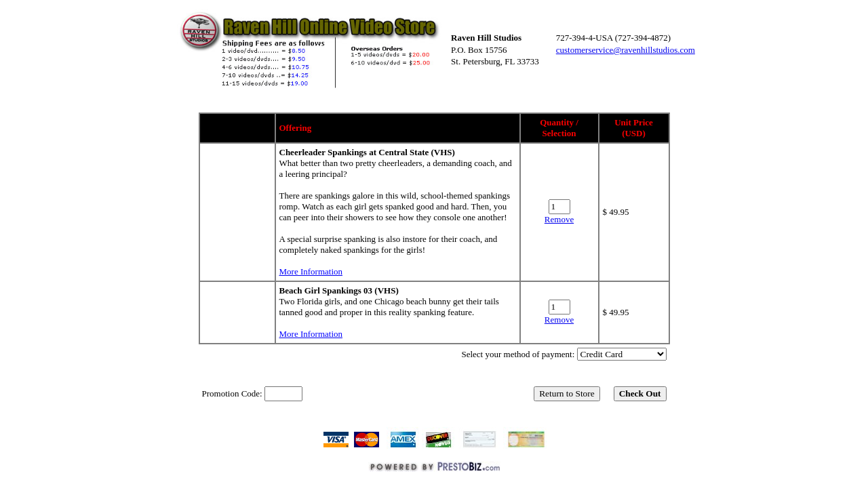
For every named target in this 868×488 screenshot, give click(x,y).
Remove (559, 219)
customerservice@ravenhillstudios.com (626, 50)
